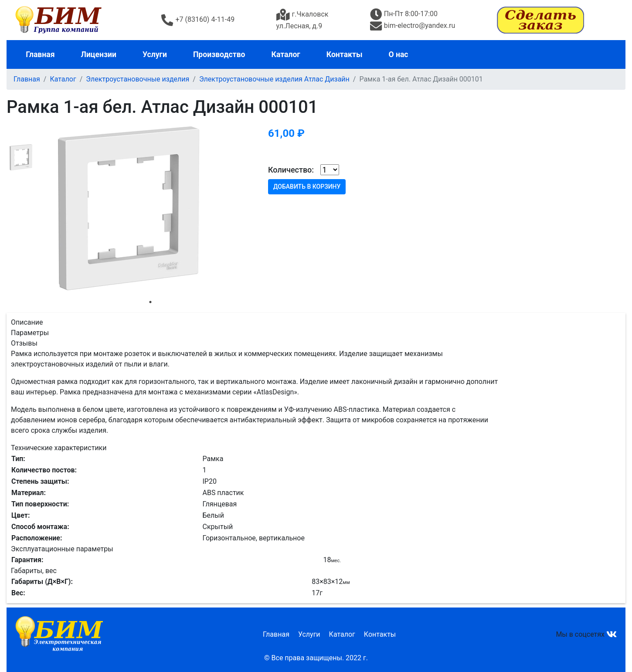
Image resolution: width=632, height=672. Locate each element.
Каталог (286, 54)
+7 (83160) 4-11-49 (198, 19)
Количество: (291, 170)
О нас (399, 54)
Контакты (345, 54)
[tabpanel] (150, 208)
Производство (219, 54)
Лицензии (99, 54)
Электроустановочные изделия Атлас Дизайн (274, 79)
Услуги (155, 54)
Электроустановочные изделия (138, 79)
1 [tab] (150, 302)
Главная (40, 54)
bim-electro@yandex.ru (413, 25)
